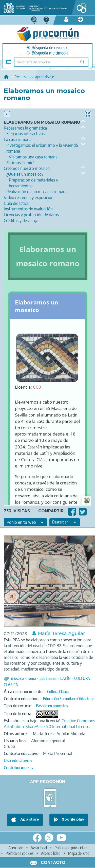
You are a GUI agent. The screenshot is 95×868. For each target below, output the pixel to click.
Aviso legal (39, 848)
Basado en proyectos (52, 706)
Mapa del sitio (79, 853)
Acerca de (16, 848)
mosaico (17, 678)
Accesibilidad (51, 853)
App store (29, 820)
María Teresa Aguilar (61, 634)
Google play (73, 820)
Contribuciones (17, 768)
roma (32, 678)
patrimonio (48, 678)
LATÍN (65, 678)
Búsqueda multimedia (48, 53)
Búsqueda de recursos (48, 48)
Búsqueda (85, 64)
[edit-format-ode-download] (65, 522)
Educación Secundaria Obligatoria (69, 699)
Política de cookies (20, 853)
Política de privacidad (71, 848)
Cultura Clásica (58, 692)
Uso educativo (17, 761)
